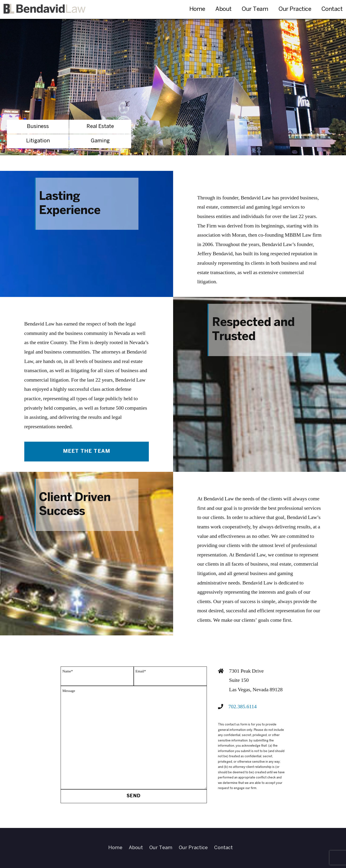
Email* (141, 671)
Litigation (38, 141)
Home (197, 9)
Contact (332, 9)
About (223, 9)
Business (38, 127)
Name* (67, 671)
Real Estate (100, 127)
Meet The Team (87, 451)
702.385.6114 (242, 707)
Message (69, 691)
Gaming (100, 141)
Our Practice (295, 9)
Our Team (255, 9)
